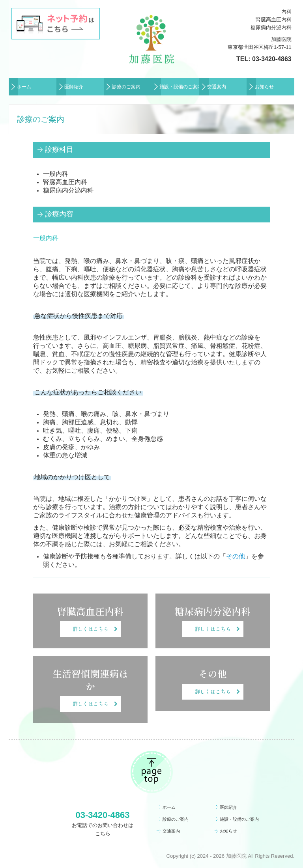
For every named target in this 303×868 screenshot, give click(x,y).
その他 (236, 556)
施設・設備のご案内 (179, 87)
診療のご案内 (126, 87)
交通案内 (217, 87)
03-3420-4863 (272, 59)
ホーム (24, 87)
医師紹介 (74, 87)
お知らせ (264, 87)
